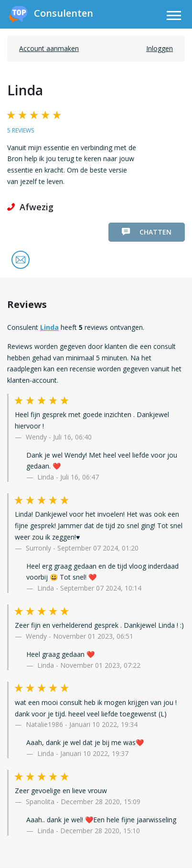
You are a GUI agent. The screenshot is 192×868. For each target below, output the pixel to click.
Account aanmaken (49, 48)
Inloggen (160, 48)
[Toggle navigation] (174, 17)
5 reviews (21, 130)
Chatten (147, 232)
